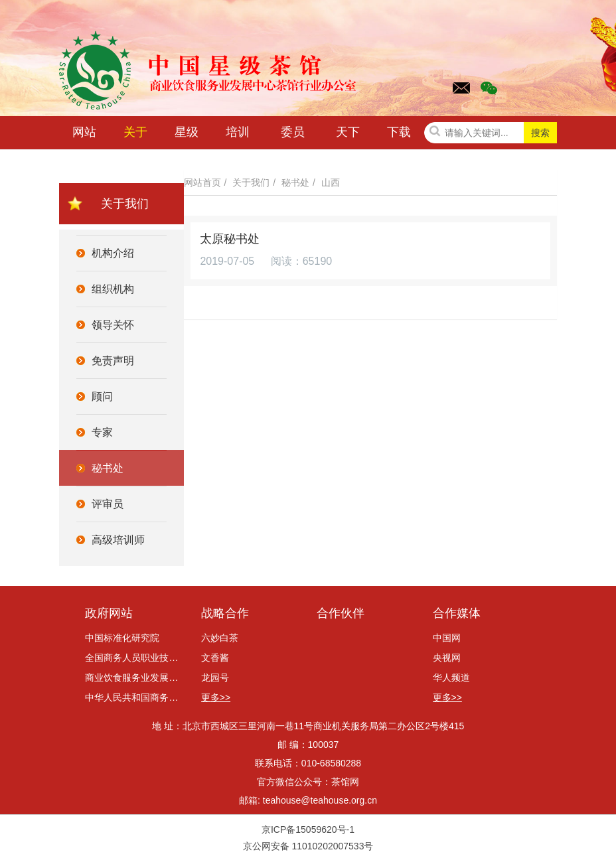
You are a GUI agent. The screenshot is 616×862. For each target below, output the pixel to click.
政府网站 (109, 613)
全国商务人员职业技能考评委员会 (134, 658)
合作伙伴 (341, 613)
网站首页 (84, 135)
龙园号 (215, 678)
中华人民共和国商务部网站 (134, 697)
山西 (331, 182)
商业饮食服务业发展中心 (134, 678)
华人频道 (451, 678)
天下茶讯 (348, 135)
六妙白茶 (220, 638)
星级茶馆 (187, 135)
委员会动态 (293, 135)
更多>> (216, 697)
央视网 (447, 658)
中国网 (447, 638)
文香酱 (215, 658)
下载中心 (399, 135)
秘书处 (295, 182)
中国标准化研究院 (122, 638)
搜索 (540, 133)
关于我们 (135, 135)
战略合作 (225, 613)
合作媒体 (457, 613)
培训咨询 (238, 135)
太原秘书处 (230, 239)
